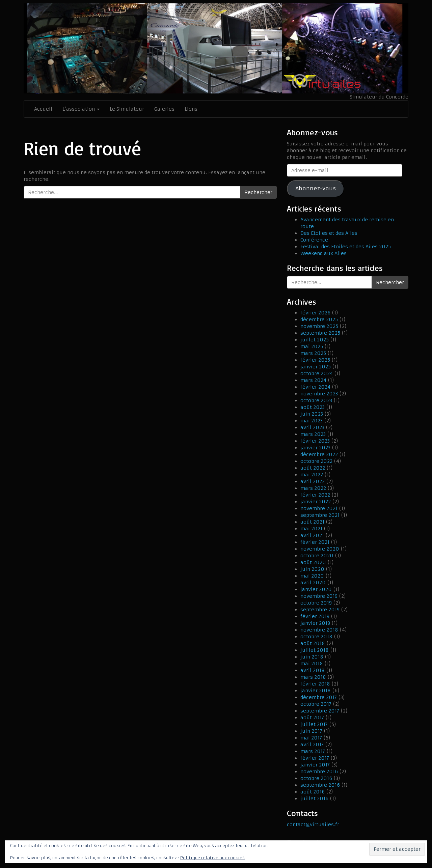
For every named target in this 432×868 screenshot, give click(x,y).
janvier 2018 (316, 691)
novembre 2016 (319, 772)
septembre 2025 (320, 333)
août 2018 (313, 643)
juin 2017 (311, 731)
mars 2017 (313, 751)
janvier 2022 (316, 502)
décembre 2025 (319, 319)
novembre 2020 (320, 549)
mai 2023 (312, 421)
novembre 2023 (319, 394)
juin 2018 (312, 657)
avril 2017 (312, 745)
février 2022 (315, 495)
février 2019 (315, 616)
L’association (81, 109)
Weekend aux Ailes (323, 253)
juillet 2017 (314, 724)
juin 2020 (312, 569)
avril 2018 (313, 670)
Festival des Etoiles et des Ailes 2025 (346, 247)
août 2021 (312, 522)
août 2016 (313, 792)
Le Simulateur (127, 109)
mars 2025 (313, 353)
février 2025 (315, 360)
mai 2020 (312, 576)
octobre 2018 (316, 637)
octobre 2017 (316, 704)
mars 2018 (313, 677)
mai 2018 (312, 664)
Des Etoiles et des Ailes (329, 233)
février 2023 (315, 441)
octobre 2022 (316, 461)
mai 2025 (312, 346)
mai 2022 (312, 475)
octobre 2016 (316, 778)
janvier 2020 (316, 589)
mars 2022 (313, 488)
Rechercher (258, 192)
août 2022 (313, 468)
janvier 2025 (316, 367)
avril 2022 (313, 481)
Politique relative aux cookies (212, 858)
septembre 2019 (320, 610)
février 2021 (315, 542)
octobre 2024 (317, 373)
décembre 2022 (319, 454)
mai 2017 (311, 738)
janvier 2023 (315, 448)
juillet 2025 (315, 340)
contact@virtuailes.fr (313, 824)
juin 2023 (312, 414)
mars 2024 (313, 380)
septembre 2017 (320, 711)
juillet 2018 (315, 650)
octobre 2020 (317, 556)
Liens (191, 109)
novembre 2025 (319, 326)
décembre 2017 (319, 697)
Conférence (314, 240)
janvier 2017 (315, 765)
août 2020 (313, 562)
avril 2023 (312, 427)
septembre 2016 (320, 785)
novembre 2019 (319, 596)
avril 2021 (312, 535)
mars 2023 (313, 434)
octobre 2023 (316, 400)
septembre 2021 (320, 515)
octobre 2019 (316, 603)
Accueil (43, 109)
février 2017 (315, 758)
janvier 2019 (315, 623)
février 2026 (315, 313)
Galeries (164, 109)
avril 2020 (313, 583)
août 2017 (312, 718)
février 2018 (315, 684)
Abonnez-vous (316, 188)
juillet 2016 (314, 799)
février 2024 (315, 387)
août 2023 (313, 407)
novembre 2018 (319, 630)
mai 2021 (311, 529)
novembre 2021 (319, 508)
